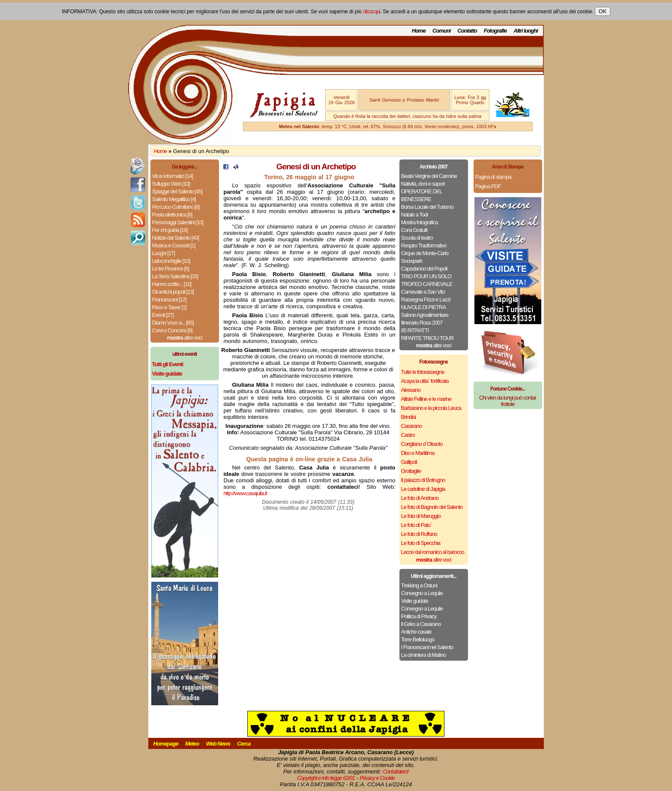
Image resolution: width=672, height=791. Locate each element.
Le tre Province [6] (171, 269)
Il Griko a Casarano (421, 624)
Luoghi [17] (163, 253)
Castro (408, 435)
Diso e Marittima (418, 453)
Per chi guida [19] (170, 230)
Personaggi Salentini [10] (178, 222)
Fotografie (495, 31)
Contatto (467, 31)
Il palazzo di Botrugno (423, 480)
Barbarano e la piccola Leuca (431, 408)
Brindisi (409, 417)
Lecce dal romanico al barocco (433, 552)
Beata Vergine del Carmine (429, 176)
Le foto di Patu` (417, 525)
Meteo (192, 744)
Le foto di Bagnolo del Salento (432, 507)
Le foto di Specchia (421, 543)
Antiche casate (416, 632)
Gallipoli (409, 462)
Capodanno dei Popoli (424, 269)
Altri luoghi (526, 31)
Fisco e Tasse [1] (169, 307)
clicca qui (371, 12)
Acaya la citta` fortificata (425, 381)
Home (419, 31)
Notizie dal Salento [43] (176, 238)
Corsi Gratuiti (414, 230)
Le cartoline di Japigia (423, 489)
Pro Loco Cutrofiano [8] (176, 207)
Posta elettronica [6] (172, 215)
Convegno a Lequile (422, 593)
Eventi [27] (163, 315)
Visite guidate (415, 601)
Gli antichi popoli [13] (173, 292)
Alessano (411, 390)
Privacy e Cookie (377, 778)
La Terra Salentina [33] (175, 276)
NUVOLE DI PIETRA (424, 307)
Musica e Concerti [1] (174, 245)
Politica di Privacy (419, 616)
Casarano (411, 426)
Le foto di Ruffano (419, 534)
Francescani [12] (169, 299)
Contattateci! (396, 771)
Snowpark (412, 261)
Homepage (166, 744)
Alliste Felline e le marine (426, 399)
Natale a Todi (415, 215)
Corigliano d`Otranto (422, 444)
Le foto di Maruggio (421, 516)
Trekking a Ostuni (419, 585)
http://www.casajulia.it (245, 493)
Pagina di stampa (493, 177)
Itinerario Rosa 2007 (422, 323)
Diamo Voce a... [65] (173, 323)
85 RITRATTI (415, 330)
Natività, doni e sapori (423, 184)
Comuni (441, 31)
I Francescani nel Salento (427, 647)
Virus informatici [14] (173, 176)
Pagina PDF (488, 186)
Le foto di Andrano (420, 498)
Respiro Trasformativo (424, 245)
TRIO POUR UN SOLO (426, 276)
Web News (218, 744)
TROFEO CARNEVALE (427, 284)
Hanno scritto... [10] (172, 284)
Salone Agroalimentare (425, 315)
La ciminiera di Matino (423, 655)
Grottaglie (411, 471)
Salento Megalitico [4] (174, 199)
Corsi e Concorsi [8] (172, 330)
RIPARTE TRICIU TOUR (427, 338)
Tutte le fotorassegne (423, 372)
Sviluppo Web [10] (171, 184)
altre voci (185, 338)
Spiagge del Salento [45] (177, 191)
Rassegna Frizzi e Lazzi (426, 299)
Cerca (244, 744)
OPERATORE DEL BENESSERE (422, 195)
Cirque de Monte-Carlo (425, 253)
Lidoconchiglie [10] (171, 261)
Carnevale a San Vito (423, 292)
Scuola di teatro (417, 238)
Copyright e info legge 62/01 (326, 778)
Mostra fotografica (420, 222)
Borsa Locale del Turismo (427, 207)
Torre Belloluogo (418, 639)
